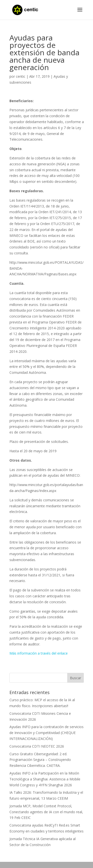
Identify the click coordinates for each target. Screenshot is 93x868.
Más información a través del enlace (39, 653)
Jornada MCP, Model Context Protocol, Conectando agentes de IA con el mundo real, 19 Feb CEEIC (46, 812)
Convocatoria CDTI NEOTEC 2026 (37, 746)
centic (21, 76)
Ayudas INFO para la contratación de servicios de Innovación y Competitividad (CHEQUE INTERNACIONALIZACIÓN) (46, 733)
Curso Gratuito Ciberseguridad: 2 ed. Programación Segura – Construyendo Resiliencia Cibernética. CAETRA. (40, 760)
